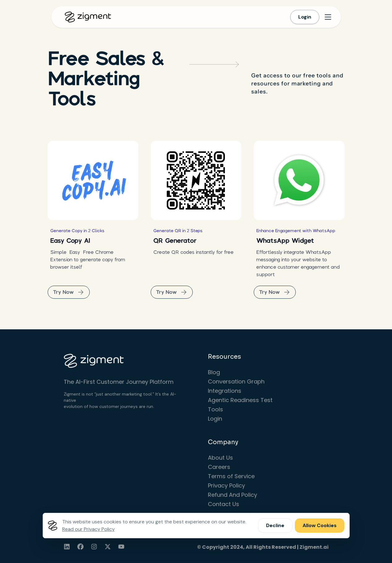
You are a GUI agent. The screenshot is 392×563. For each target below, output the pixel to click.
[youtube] (121, 547)
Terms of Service (231, 476)
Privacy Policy (226, 485)
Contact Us (224, 504)
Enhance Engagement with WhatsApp (296, 231)
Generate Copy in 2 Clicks (77, 231)
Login (305, 17)
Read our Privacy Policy (88, 529)
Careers (219, 467)
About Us (220, 458)
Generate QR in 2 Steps (178, 231)
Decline (275, 525)
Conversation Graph (236, 381)
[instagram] (94, 547)
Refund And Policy (233, 495)
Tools (215, 409)
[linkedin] (67, 547)
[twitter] (108, 547)
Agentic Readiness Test (240, 400)
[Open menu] (328, 17)
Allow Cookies (320, 525)
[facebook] (80, 547)
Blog (214, 372)
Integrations (225, 391)
